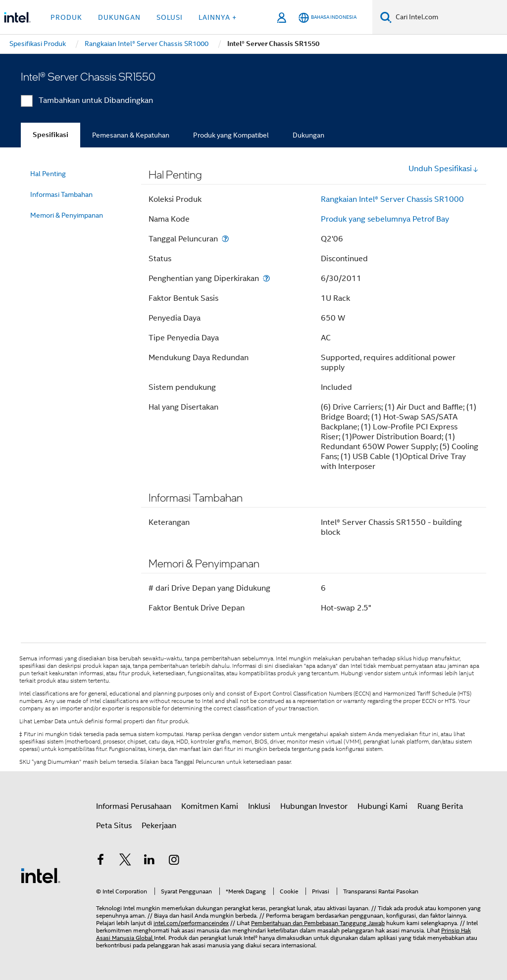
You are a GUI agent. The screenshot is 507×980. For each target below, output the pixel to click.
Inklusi (259, 806)
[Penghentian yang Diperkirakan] (266, 278)
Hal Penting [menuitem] (48, 174)
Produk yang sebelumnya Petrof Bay (385, 219)
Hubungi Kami (382, 806)
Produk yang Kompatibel (231, 135)
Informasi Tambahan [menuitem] (61, 194)
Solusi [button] (170, 17)
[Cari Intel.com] (449, 17)
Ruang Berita (440, 806)
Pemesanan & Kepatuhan (131, 135)
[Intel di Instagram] (174, 861)
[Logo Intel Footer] (41, 875)
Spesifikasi (51, 135)
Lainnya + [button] (218, 17)
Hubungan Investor (314, 806)
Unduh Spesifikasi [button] (444, 169)
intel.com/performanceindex (191, 923)
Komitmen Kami (210, 806)
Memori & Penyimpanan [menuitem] (67, 215)
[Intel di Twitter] (125, 861)
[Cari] (386, 17)
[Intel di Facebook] (101, 861)
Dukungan (308, 135)
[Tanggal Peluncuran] (225, 239)
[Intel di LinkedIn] (150, 861)
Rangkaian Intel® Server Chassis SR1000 (392, 199)
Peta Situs (114, 826)
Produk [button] (66, 17)
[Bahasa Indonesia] (328, 18)
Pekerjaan (159, 826)
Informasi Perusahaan (134, 806)
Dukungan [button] (119, 17)
